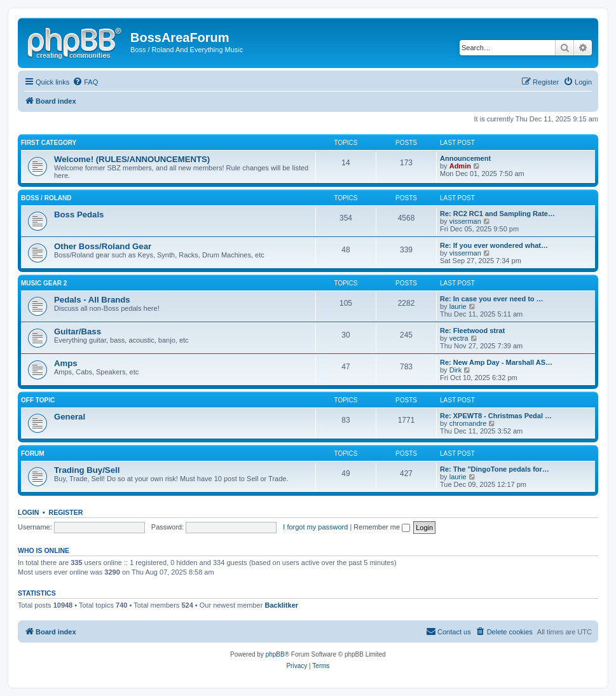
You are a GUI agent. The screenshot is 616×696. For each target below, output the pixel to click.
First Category (49, 143)
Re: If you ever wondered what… (494, 245)
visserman (465, 221)
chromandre (468, 423)
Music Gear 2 (44, 283)
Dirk (456, 370)
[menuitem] (85, 82)
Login (28, 512)
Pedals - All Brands (92, 300)
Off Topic (38, 400)
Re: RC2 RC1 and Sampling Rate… (497, 214)
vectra (459, 338)
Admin (460, 166)
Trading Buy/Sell (87, 470)
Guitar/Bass (78, 331)
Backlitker (281, 605)
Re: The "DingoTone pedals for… (495, 469)
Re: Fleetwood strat (472, 331)
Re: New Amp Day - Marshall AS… (496, 362)
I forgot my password (315, 527)
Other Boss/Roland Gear (103, 246)
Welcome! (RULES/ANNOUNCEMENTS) (132, 159)
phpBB (275, 654)
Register (66, 512)
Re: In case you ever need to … (492, 299)
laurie (458, 306)
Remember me (382, 527)
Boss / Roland (46, 198)
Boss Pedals (79, 215)
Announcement (465, 158)
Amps (66, 363)
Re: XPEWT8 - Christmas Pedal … (496, 416)
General (70, 417)
